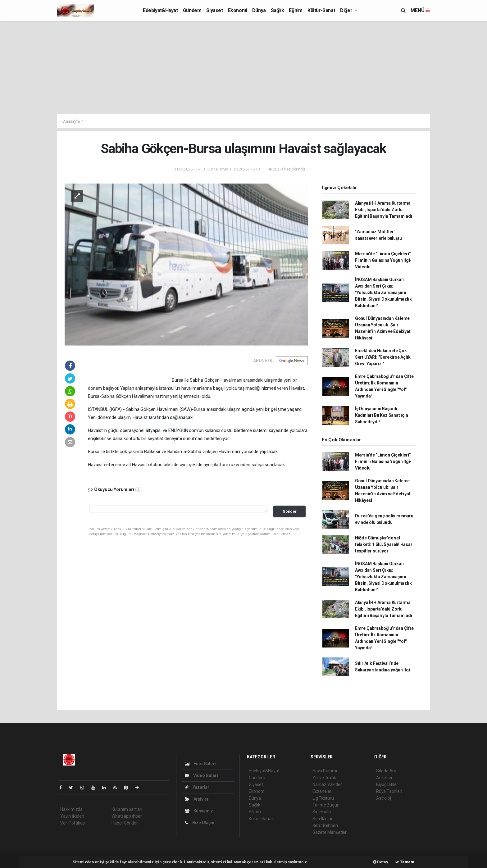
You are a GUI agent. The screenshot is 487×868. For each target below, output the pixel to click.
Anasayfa (72, 121)
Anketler (384, 778)
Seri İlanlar (323, 819)
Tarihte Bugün (326, 805)
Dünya (259, 10)
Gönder (290, 511)
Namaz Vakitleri (328, 784)
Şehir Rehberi (325, 825)
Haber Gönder (125, 823)
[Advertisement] (243, 68)
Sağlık (278, 10)
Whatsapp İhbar (127, 816)
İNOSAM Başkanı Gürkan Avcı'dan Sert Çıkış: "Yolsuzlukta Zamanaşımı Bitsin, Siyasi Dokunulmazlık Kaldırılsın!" (383, 293)
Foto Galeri (200, 764)
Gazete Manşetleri (330, 832)
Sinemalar (322, 812)
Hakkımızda (71, 809)
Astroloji (384, 798)
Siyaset (214, 10)
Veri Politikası (73, 823)
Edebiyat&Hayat (160, 10)
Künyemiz (199, 811)
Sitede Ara (386, 771)
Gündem (192, 10)
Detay (381, 862)
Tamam (405, 862)
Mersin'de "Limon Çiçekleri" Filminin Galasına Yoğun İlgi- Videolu (383, 260)
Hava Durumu (325, 771)
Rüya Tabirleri (389, 791)
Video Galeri (201, 775)
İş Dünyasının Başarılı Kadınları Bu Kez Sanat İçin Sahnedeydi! (382, 415)
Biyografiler (387, 784)
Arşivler (197, 799)
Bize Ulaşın (200, 823)
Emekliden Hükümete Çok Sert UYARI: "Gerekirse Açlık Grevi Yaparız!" (383, 357)
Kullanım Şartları (127, 809)
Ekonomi (238, 10)
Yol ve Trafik (324, 778)
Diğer (347, 10)
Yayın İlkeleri (72, 816)
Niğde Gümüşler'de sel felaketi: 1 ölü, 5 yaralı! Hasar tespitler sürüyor (384, 544)
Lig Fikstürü (323, 798)
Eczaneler (322, 791)
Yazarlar (197, 787)
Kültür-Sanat (321, 10)
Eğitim (296, 10)
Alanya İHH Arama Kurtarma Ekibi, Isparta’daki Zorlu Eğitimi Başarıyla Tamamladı (384, 210)
